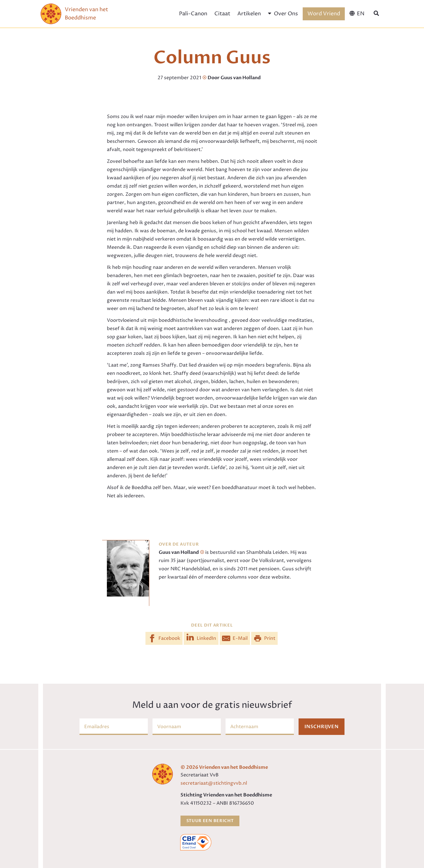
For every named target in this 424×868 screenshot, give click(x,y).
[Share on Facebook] (164, 638)
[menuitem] (357, 14)
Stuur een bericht (210, 821)
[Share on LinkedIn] (201, 638)
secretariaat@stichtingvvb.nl (214, 783)
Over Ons (283, 14)
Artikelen (249, 14)
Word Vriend (324, 14)
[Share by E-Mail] (235, 638)
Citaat (222, 14)
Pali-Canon (193, 14)
